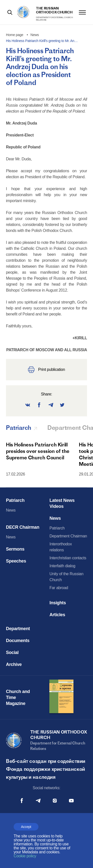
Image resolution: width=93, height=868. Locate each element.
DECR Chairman (23, 527)
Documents (18, 641)
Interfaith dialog (62, 566)
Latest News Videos (62, 503)
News (11, 510)
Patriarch (15, 500)
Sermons (15, 549)
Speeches (16, 561)
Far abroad (59, 588)
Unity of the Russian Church (67, 577)
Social (12, 652)
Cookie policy (25, 856)
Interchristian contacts (68, 558)
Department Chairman (68, 536)
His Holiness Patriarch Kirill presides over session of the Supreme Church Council (38, 451)
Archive (14, 664)
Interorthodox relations (61, 547)
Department (18, 629)
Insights (58, 603)
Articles (57, 615)
